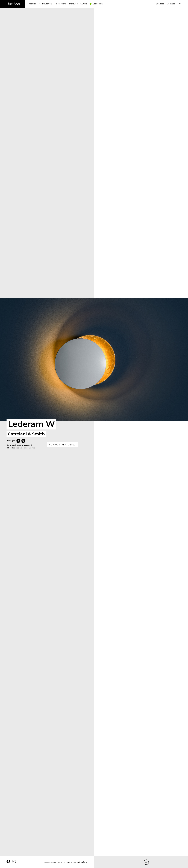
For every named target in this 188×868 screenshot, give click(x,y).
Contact (171, 4)
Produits (32, 4)
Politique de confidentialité (54, 862)
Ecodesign (98, 4)
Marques (73, 4)
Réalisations (61, 4)
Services (160, 4)
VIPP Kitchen (45, 4)
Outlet (84, 4)
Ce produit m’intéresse (62, 445)
